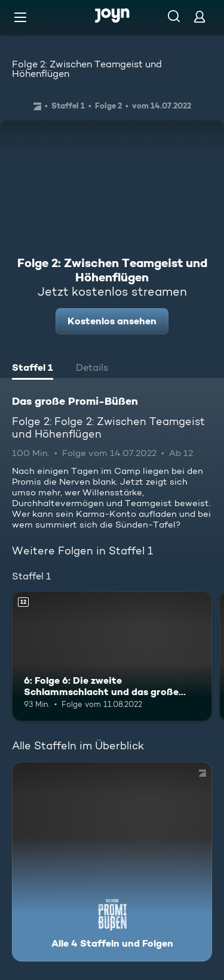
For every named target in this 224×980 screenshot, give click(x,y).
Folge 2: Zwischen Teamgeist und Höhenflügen (87, 69)
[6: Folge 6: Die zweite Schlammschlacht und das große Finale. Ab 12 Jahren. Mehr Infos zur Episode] (112, 656)
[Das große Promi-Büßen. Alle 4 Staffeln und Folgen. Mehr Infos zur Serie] (112, 862)
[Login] (200, 16)
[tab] (33, 369)
